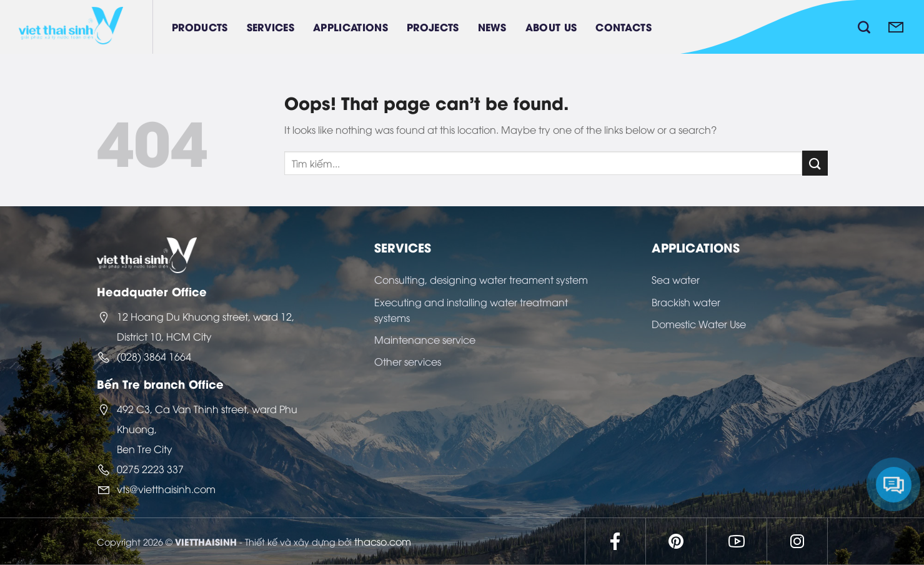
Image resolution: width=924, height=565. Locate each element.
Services (271, 27)
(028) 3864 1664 (154, 356)
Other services (408, 361)
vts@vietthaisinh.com (166, 489)
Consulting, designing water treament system (481, 279)
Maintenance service (425, 339)
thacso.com (383, 541)
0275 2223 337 (150, 469)
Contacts (623, 27)
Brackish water (686, 302)
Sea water (676, 279)
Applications (350, 27)
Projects (433, 27)
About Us (551, 27)
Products (200, 27)
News (492, 27)
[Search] (864, 27)
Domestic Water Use (699, 324)
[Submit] (815, 163)
